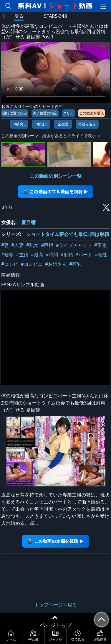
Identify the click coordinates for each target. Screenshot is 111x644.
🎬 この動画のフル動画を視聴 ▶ (55, 191)
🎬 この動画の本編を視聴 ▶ (55, 541)
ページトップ (56, 625)
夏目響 (29, 222)
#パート (84, 255)
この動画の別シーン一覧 (56, 176)
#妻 (5, 245)
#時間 (52, 255)
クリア (68, 113)
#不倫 (100, 245)
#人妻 (17, 245)
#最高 (37, 255)
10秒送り (41, 124)
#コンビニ (32, 264)
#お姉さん (56, 264)
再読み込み (87, 124)
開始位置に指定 (15, 113)
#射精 (67, 255)
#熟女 (32, 245)
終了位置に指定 (45, 113)
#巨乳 (75, 264)
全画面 (63, 124)
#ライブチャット (74, 245)
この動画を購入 (92, 113)
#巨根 (47, 245)
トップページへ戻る (56, 605)
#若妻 (7, 255)
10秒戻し (19, 124)
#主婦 (22, 255)
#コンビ (10, 264)
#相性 (101, 255)
